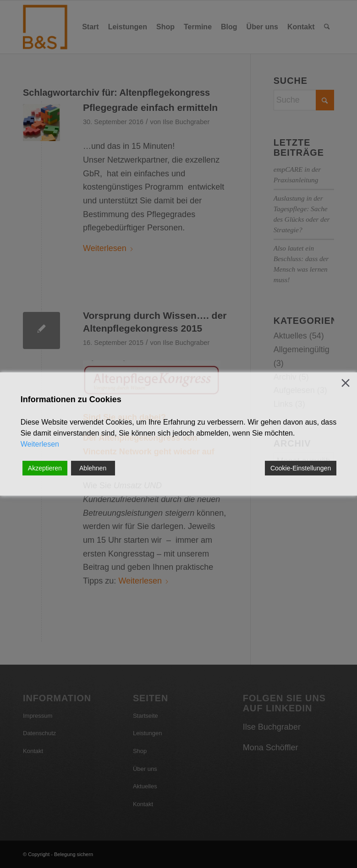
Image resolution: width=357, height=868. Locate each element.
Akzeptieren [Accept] (45, 468)
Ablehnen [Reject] (93, 468)
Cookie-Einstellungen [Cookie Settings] (301, 468)
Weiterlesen (40, 444)
